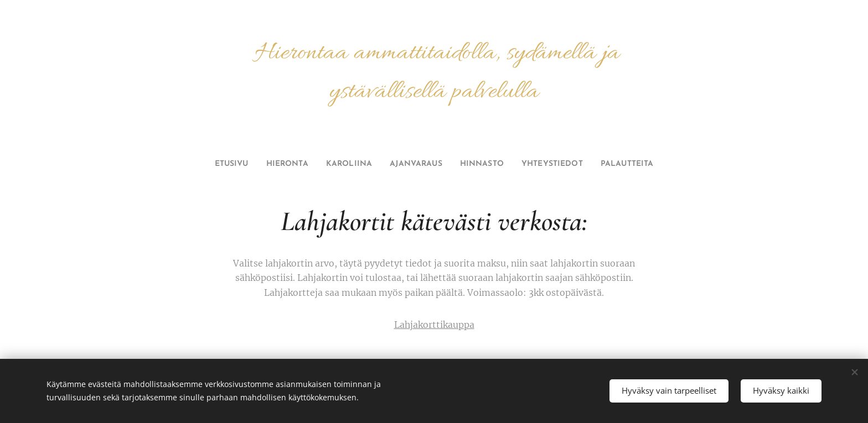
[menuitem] (217, 164)
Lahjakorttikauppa (434, 325)
